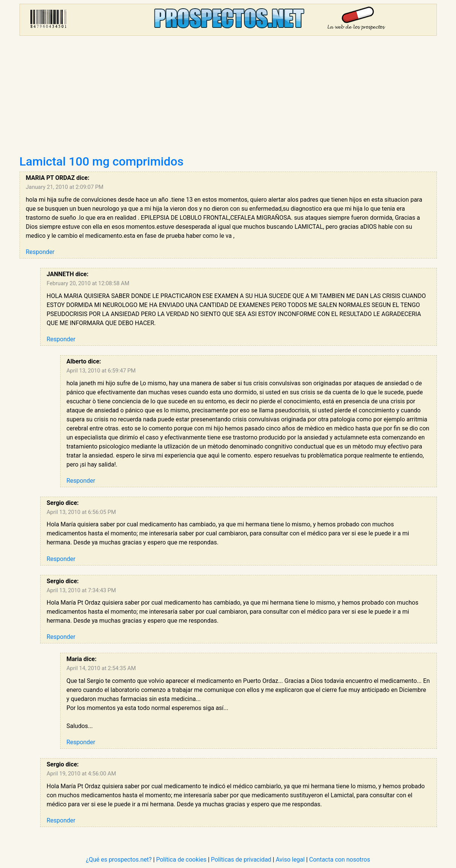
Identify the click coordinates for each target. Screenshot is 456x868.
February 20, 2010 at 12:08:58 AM (88, 283)
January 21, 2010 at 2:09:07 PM (65, 187)
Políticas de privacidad (241, 860)
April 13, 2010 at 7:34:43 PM (81, 590)
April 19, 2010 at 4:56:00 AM (81, 774)
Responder (40, 252)
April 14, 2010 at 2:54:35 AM (101, 668)
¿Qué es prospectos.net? (119, 860)
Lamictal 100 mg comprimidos (102, 161)
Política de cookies (181, 860)
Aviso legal (290, 860)
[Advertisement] (228, 98)
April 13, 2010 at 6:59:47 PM (101, 371)
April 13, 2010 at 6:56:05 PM (81, 512)
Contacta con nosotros (339, 860)
